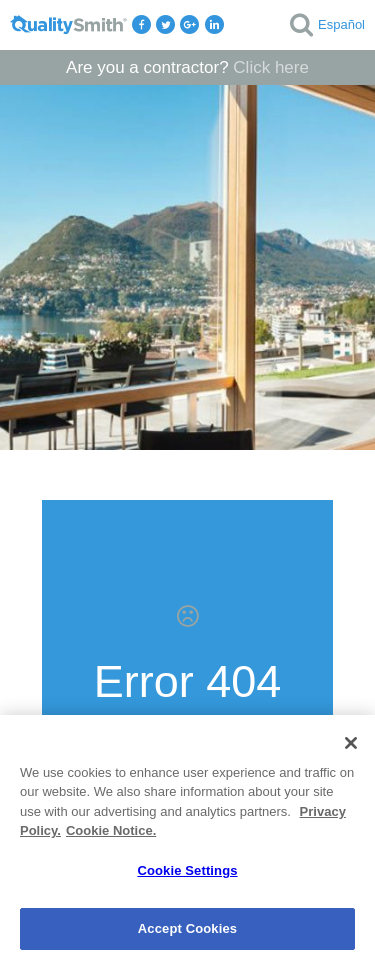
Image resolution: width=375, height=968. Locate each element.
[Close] (351, 743)
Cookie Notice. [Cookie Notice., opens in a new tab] (111, 830)
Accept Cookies (187, 928)
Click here (271, 67)
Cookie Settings (187, 870)
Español (341, 24)
